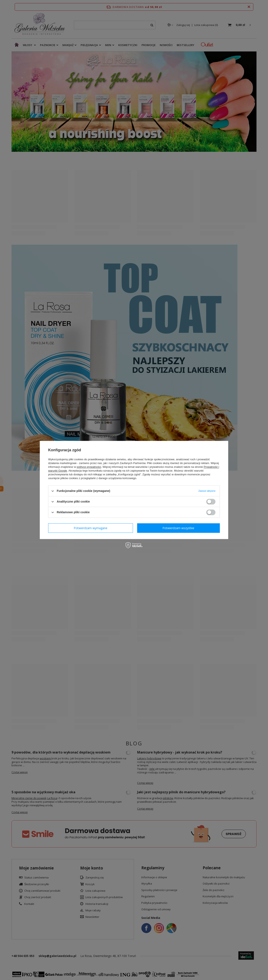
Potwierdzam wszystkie (178, 528)
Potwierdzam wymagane (91, 528)
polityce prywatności (89, 467)
